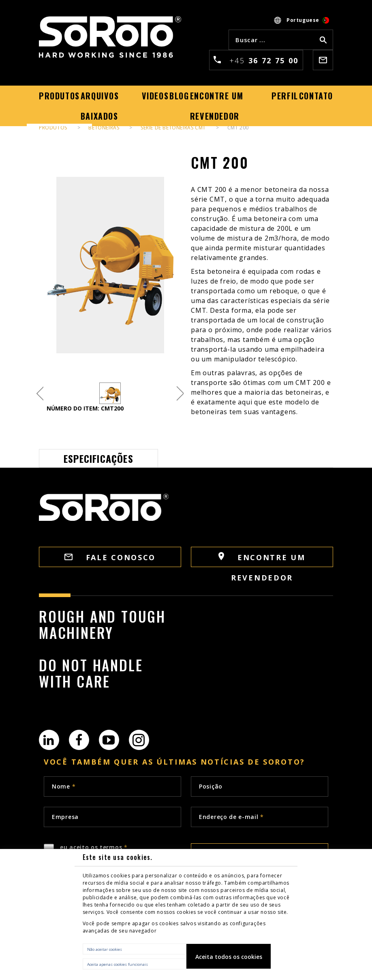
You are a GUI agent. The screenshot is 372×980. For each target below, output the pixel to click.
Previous (40, 393)
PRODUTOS (53, 128)
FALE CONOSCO (110, 557)
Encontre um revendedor (262, 560)
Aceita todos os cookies (229, 957)
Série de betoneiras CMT (173, 128)
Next (180, 393)
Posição (211, 786)
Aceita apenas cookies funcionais (118, 964)
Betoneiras (104, 128)
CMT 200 (238, 128)
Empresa (65, 817)
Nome (64, 786)
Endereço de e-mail (231, 817)
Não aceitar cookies (105, 949)
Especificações (98, 458)
